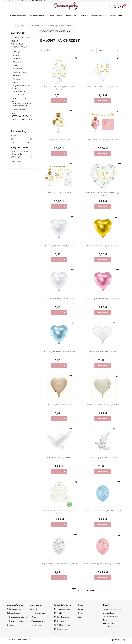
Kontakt (80, 609)
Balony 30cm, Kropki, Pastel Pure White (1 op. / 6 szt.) (59, 564)
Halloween (16, 76)
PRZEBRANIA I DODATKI (21, 116)
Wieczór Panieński (19, 109)
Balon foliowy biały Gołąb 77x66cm (59, 458)
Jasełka (15, 65)
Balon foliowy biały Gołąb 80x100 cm (103, 458)
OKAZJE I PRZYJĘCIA (19, 47)
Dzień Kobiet (17, 59)
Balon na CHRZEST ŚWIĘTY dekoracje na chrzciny (103, 87)
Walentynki (16, 82)
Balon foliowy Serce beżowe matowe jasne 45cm (103, 405)
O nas (80, 613)
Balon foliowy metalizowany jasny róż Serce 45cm (103, 299)
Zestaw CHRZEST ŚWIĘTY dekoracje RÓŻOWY (103, 140)
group (120, 640)
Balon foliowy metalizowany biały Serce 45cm (59, 299)
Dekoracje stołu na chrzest (22, 103)
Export (13, 113)
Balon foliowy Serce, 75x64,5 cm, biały (103, 352)
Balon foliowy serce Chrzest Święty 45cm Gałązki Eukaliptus (103, 194)
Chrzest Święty (18, 95)
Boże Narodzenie (19, 69)
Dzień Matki (17, 55)
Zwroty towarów (59, 633)
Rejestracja (34, 609)
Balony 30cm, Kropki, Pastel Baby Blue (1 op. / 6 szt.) (103, 511)
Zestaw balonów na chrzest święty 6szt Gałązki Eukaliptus (59, 512)
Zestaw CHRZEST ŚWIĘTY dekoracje (59, 193)
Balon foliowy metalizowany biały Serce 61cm (59, 246)
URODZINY (15, 41)
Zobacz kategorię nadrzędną (55, 31)
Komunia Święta (18, 91)
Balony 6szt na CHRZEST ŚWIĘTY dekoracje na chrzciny (59, 88)
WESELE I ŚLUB (17, 44)
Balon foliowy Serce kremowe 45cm (59, 405)
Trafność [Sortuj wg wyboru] (108, 50)
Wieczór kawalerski (19, 72)
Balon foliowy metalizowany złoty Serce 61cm (103, 246)
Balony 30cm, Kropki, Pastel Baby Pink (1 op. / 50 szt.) (103, 564)
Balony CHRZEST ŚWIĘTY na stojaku (59, 140)
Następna (92, 590)
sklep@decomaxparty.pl (112, 627)
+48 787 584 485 (110, 623)
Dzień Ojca (17, 52)
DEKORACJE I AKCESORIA (21, 119)
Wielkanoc (16, 79)
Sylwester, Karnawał (19, 62)
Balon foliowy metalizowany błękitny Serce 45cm (59, 352)
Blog (79, 617)
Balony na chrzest (20, 106)
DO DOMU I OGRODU (20, 38)
